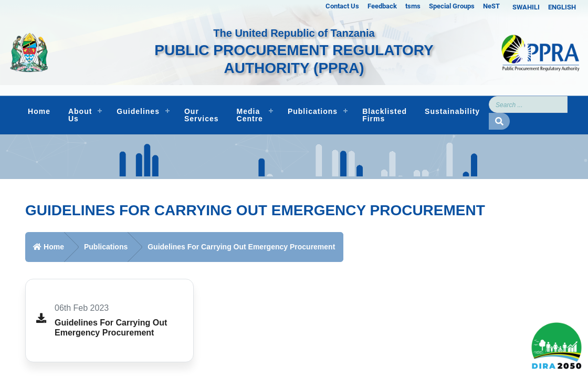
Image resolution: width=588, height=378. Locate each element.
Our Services (202, 115)
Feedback (382, 6)
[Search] (528, 104)
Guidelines (138, 111)
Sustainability (452, 111)
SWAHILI (526, 7)
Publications (313, 111)
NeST (491, 6)
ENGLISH (562, 7)
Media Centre (250, 115)
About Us (80, 115)
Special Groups (452, 6)
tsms (413, 6)
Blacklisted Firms (385, 115)
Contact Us (342, 6)
